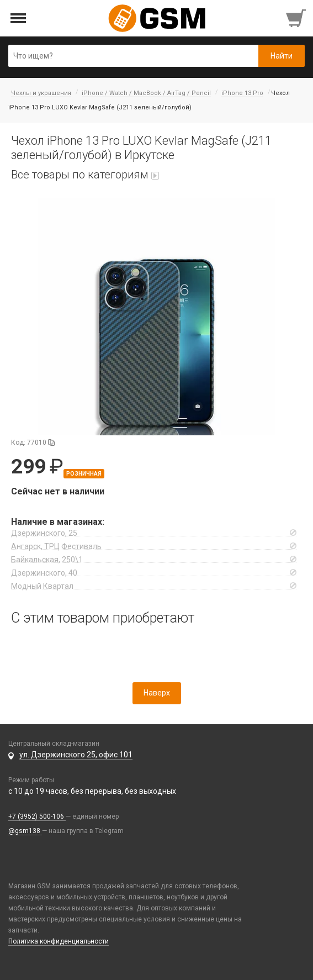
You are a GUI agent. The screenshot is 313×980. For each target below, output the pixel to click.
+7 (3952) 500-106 (37, 816)
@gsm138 (25, 831)
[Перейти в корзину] (297, 18)
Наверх (157, 693)
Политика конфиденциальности (59, 941)
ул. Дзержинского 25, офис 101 (76, 755)
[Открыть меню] (18, 19)
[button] (156, 317)
